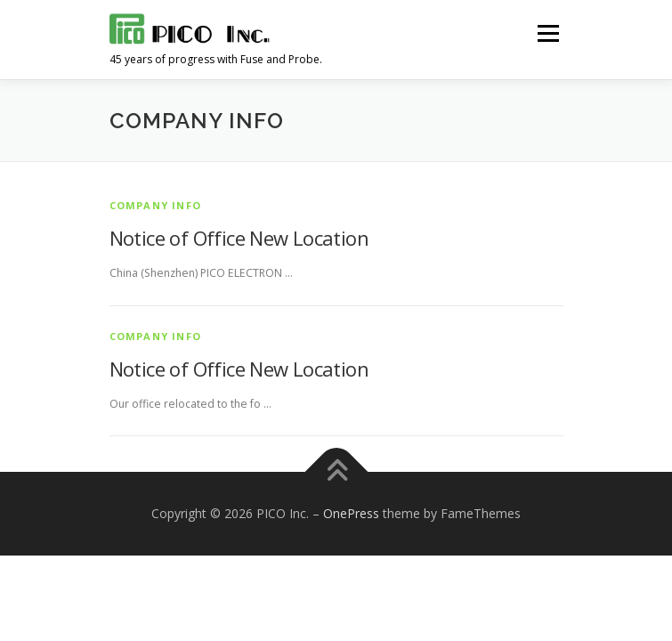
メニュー (548, 33)
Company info (155, 205)
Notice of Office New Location (239, 238)
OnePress (351, 513)
